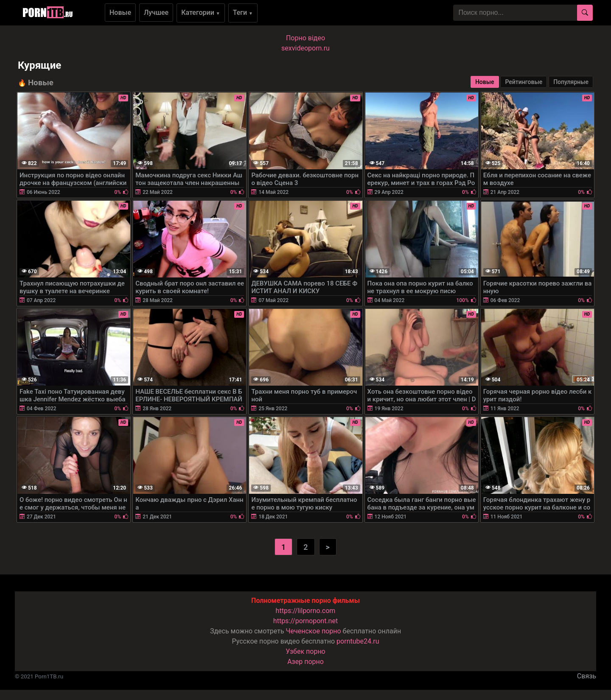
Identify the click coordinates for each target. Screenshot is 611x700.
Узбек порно (305, 651)
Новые (120, 13)
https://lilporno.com (306, 611)
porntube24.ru (358, 641)
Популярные (571, 82)
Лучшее (156, 13)
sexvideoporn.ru (305, 48)
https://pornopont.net (305, 621)
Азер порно (305, 662)
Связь (587, 676)
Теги (243, 13)
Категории (201, 13)
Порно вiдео (305, 38)
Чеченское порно (314, 631)
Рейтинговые (524, 82)
